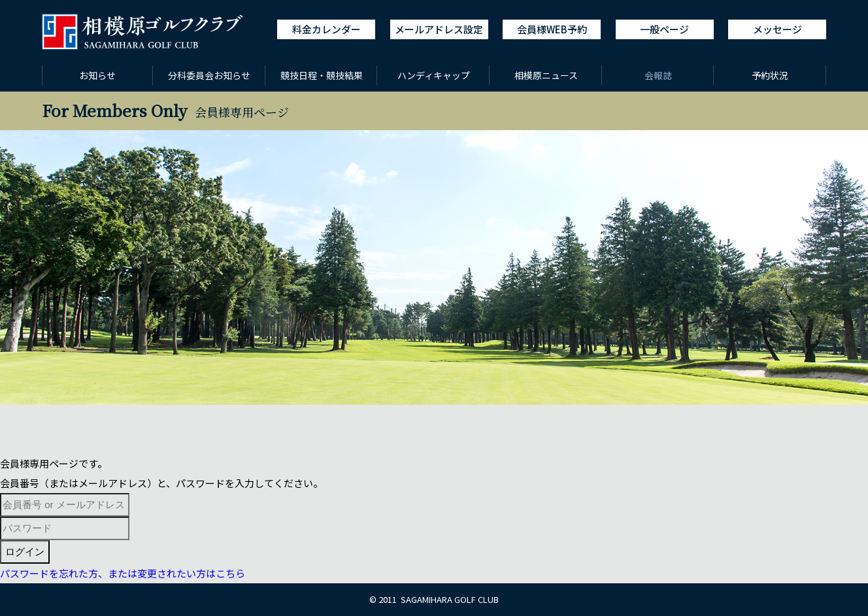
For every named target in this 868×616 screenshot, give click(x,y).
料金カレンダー (326, 29)
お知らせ (97, 75)
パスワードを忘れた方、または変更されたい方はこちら (123, 573)
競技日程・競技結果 (322, 75)
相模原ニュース (546, 75)
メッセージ (777, 29)
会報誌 (658, 75)
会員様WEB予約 (552, 29)
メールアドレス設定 (439, 29)
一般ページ (664, 29)
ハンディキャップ (434, 75)
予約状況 (770, 75)
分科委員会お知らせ (209, 75)
